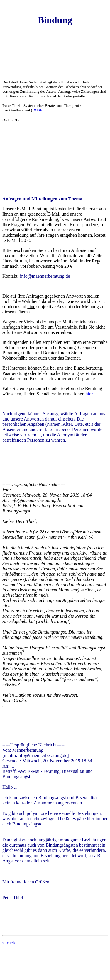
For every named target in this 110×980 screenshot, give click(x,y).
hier (89, 394)
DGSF (37, 110)
